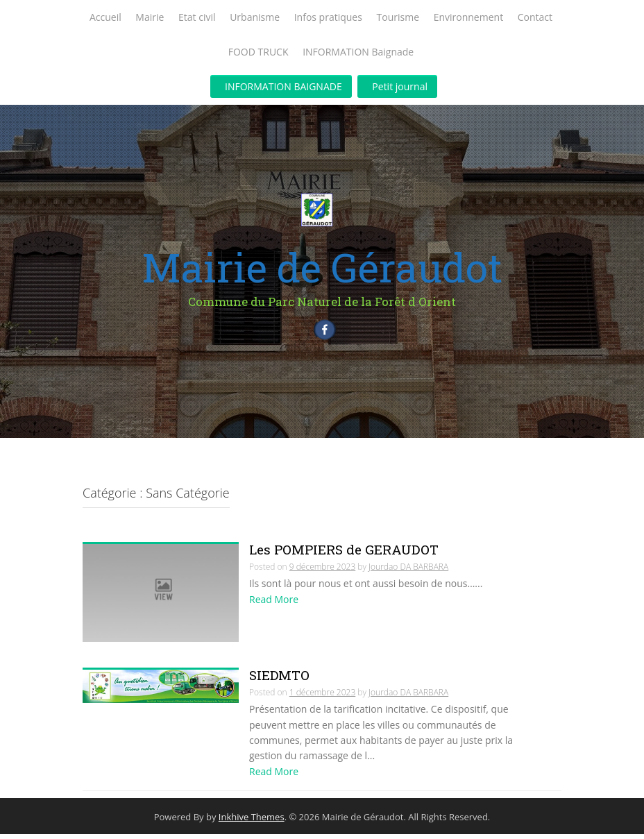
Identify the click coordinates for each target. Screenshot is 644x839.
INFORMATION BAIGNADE (283, 86)
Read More (274, 605)
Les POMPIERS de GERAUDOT (344, 555)
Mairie (150, 17)
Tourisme (398, 17)
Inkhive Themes (252, 822)
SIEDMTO (279, 680)
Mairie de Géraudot (322, 267)
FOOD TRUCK (259, 52)
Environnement (468, 17)
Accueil (105, 17)
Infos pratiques (328, 17)
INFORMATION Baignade (358, 52)
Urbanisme (255, 17)
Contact (535, 17)
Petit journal (400, 86)
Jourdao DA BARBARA (408, 572)
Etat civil (197, 17)
